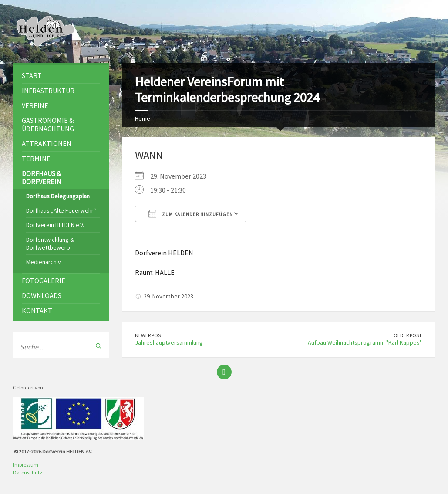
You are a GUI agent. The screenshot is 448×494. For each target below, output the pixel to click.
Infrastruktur (48, 91)
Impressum (26, 465)
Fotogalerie (44, 281)
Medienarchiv (44, 262)
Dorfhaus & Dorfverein (42, 178)
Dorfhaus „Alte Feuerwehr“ (61, 210)
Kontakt (37, 311)
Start (32, 75)
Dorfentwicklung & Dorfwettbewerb (50, 244)
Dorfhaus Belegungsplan (58, 196)
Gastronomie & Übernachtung (48, 124)
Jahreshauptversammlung (169, 342)
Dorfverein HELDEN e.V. (55, 225)
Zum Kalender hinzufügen (191, 214)
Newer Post (149, 335)
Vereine (35, 105)
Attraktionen (47, 143)
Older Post (408, 335)
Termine (36, 159)
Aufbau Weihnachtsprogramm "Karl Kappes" (365, 342)
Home (143, 118)
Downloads (42, 295)
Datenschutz (28, 472)
